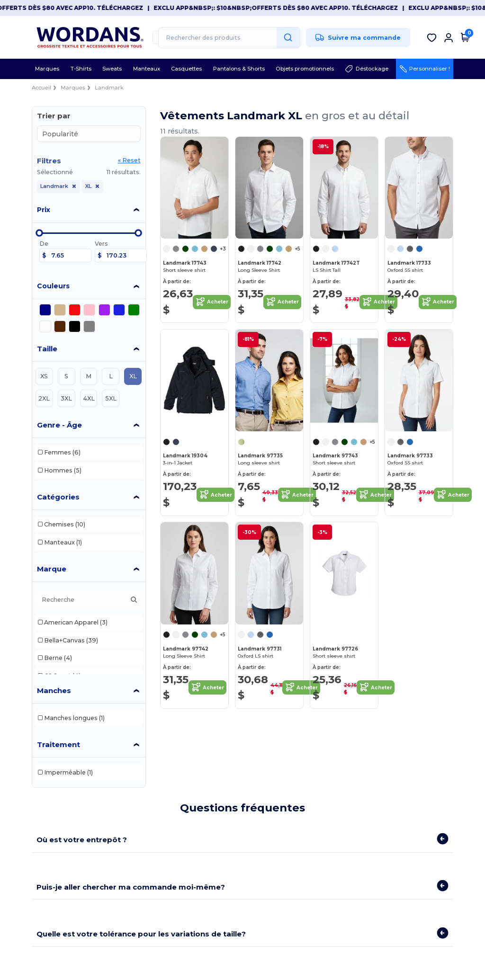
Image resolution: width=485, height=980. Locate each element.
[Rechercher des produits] (229, 38)
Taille (47, 349)
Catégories (58, 497)
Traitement (58, 744)
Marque (52, 569)
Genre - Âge (59, 425)
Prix (44, 210)
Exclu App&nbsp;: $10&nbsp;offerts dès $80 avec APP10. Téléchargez (288, 8)
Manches (54, 690)
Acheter (212, 302)
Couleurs (53, 286)
